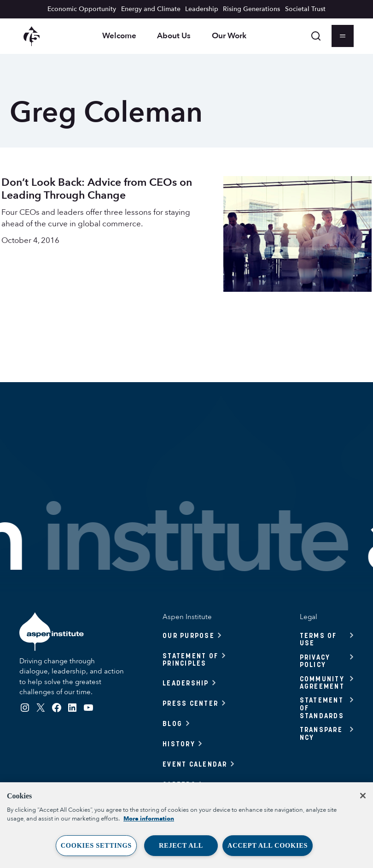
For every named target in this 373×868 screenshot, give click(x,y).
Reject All (181, 845)
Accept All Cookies (268, 845)
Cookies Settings (96, 845)
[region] (186, 825)
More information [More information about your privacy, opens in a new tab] (149, 819)
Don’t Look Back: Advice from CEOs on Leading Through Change (97, 189)
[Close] (363, 796)
